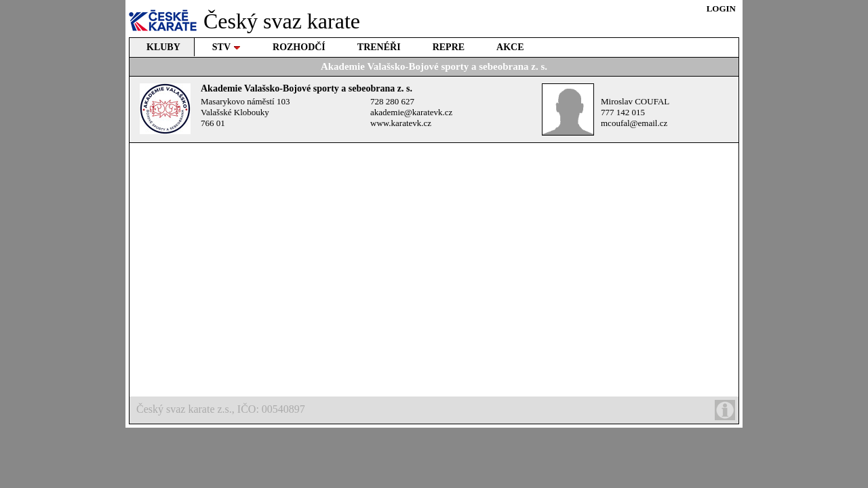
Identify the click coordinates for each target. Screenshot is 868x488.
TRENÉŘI (379, 47)
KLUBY (163, 47)
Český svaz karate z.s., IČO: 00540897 (436, 410)
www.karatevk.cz (401, 123)
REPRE (449, 47)
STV (226, 47)
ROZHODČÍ (299, 47)
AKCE (510, 47)
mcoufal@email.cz (634, 123)
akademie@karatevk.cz (411, 112)
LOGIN (721, 8)
